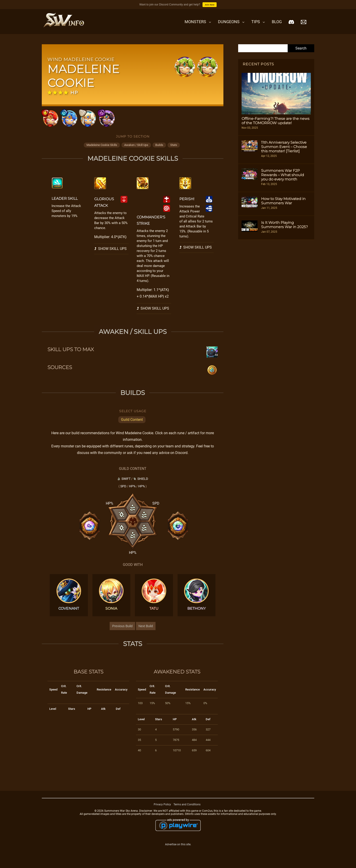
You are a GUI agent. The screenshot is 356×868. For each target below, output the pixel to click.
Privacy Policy (162, 808)
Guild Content (132, 424)
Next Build (146, 630)
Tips (256, 22)
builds (159, 149)
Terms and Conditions (187, 808)
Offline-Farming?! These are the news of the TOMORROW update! (276, 121)
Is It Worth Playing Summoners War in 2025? (284, 225)
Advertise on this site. (178, 848)
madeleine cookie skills (102, 149)
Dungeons (229, 22)
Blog (277, 22)
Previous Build (122, 630)
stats (174, 149)
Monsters (195, 22)
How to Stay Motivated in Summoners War (283, 201)
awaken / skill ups (136, 149)
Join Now (210, 5)
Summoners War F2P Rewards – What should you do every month (283, 175)
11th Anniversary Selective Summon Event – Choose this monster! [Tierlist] (284, 147)
